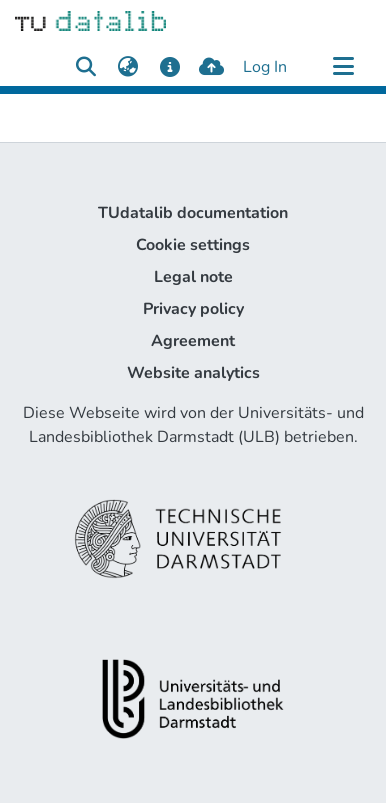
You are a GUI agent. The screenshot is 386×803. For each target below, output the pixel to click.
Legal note (193, 277)
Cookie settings (193, 245)
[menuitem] (127, 67)
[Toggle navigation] (343, 67)
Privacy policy (193, 309)
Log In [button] (266, 67)
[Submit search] (85, 67)
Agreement (193, 341)
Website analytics (193, 373)
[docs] (169, 67)
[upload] (211, 67)
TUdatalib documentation (193, 213)
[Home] (90, 20)
